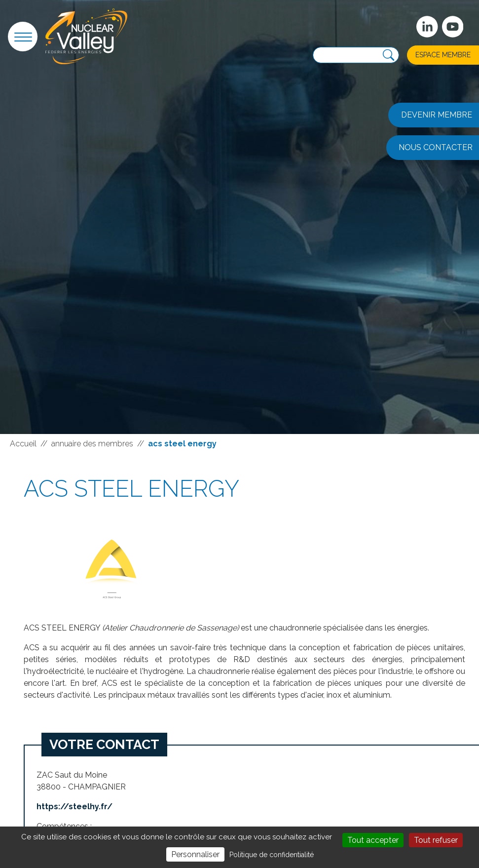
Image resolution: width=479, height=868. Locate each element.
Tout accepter (373, 840)
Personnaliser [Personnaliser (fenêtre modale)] (195, 854)
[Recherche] (388, 55)
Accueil (23, 444)
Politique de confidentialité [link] (272, 855)
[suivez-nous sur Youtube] (453, 27)
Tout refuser (436, 840)
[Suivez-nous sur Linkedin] (427, 27)
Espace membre (443, 55)
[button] (23, 37)
